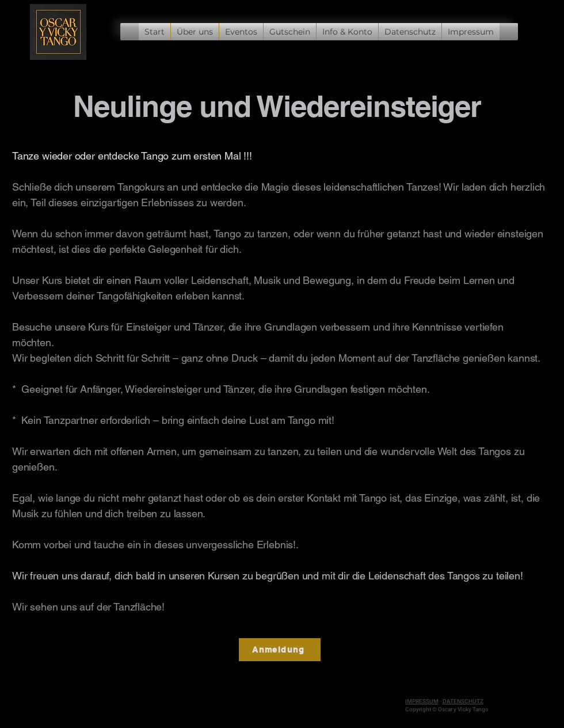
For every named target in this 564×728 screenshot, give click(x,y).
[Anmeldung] (280, 650)
